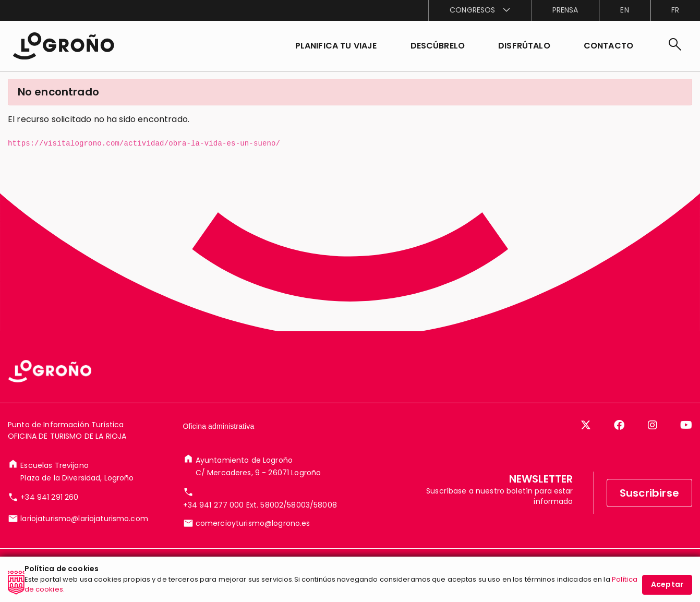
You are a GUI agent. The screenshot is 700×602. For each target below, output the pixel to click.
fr (675, 10)
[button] (438, 46)
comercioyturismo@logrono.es (253, 523)
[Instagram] (653, 425)
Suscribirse (649, 493)
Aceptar (667, 584)
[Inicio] (63, 46)
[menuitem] (479, 10)
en (624, 10)
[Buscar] (675, 46)
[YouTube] (686, 425)
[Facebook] (619, 425)
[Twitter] (586, 425)
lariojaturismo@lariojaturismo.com (84, 519)
